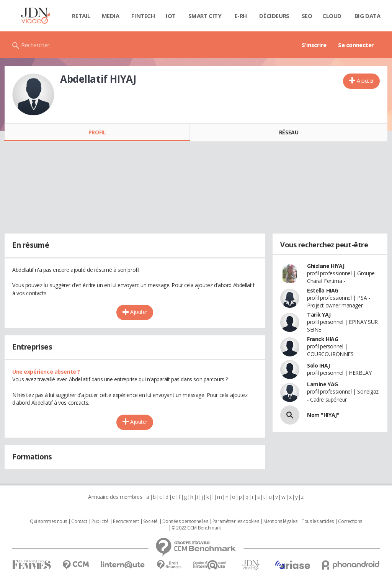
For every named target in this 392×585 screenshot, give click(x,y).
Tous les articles (318, 521)
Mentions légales (280, 521)
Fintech (143, 16)
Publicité (100, 521)
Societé (150, 521)
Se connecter (356, 45)
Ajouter (365, 81)
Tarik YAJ (319, 315)
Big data (367, 16)
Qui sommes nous (48, 521)
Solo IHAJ (318, 365)
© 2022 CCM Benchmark (196, 528)
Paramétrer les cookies (236, 521)
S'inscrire (314, 45)
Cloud (332, 16)
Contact (79, 521)
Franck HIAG (323, 339)
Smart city (205, 16)
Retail (81, 16)
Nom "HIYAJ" (323, 415)
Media (111, 16)
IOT (171, 16)
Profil (97, 132)
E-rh (241, 16)
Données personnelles (185, 521)
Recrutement (126, 521)
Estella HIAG (323, 290)
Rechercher (35, 45)
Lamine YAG (323, 384)
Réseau (289, 132)
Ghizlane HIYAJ (326, 266)
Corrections (350, 521)
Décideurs (274, 16)
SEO (307, 16)
